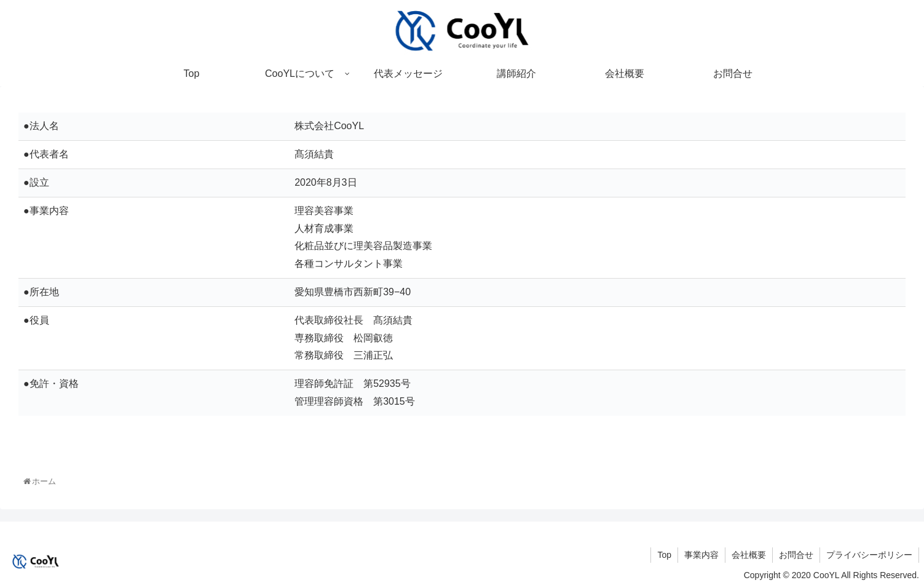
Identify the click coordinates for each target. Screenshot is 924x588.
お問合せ (796, 555)
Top (664, 555)
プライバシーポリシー (869, 555)
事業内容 (701, 555)
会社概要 (749, 555)
